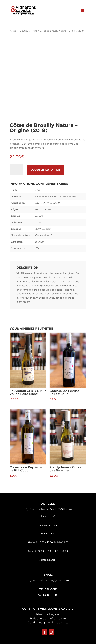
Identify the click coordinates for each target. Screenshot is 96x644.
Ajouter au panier (46, 170)
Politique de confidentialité (48, 619)
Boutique (25, 31)
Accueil (13, 31)
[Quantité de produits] (16, 170)
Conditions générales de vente (48, 623)
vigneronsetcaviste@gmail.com (48, 580)
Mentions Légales (48, 615)
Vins (35, 31)
